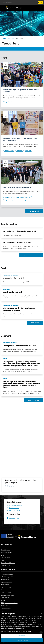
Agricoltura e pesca (6, 608)
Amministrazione (7, 545)
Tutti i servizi (35, 323)
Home (5, 38)
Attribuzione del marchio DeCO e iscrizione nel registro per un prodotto (19, 309)
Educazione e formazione (8, 595)
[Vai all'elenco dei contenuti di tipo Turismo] (16, 200)
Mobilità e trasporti (6, 592)
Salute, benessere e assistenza (9, 603)
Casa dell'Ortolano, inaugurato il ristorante (17, 187)
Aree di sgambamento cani (13, 292)
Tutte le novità (34, 211)
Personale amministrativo (8, 563)
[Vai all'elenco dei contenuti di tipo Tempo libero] (7, 102)
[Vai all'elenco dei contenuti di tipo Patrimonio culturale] (9, 151)
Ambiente (4, 600)
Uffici (2, 555)
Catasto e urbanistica (7, 587)
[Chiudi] (42, 613)
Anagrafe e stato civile (7, 574)
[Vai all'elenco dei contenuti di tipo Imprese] (7, 197)
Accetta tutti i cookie (22, 640)
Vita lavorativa (5, 579)
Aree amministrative (6, 552)
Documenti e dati (6, 566)
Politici (3, 560)
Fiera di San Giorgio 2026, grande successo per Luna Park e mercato (22, 91)
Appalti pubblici (5, 585)
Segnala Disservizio (13, 518)
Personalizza (22, 636)
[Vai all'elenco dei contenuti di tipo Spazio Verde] (28, 197)
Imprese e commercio (7, 582)
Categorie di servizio (8, 569)
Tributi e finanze (5, 598)
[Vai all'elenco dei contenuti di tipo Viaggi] (25, 200)
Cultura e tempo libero (7, 577)
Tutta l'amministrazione (31, 255)
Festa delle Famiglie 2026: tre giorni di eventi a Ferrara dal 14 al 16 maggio (21, 139)
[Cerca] (42, 8)
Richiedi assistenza (13, 508)
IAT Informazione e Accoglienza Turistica (17, 242)
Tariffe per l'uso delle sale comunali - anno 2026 (20, 346)
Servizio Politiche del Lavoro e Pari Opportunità (20, 231)
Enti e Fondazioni (6, 558)
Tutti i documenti (34, 400)
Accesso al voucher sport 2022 (14, 278)
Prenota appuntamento (14, 511)
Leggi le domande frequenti (15, 505)
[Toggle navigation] (3, 8)
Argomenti (11, 38)
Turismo (3, 590)
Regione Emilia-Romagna (7, 2)
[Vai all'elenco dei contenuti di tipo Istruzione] (19, 151)
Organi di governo (6, 550)
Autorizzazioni (5, 605)
